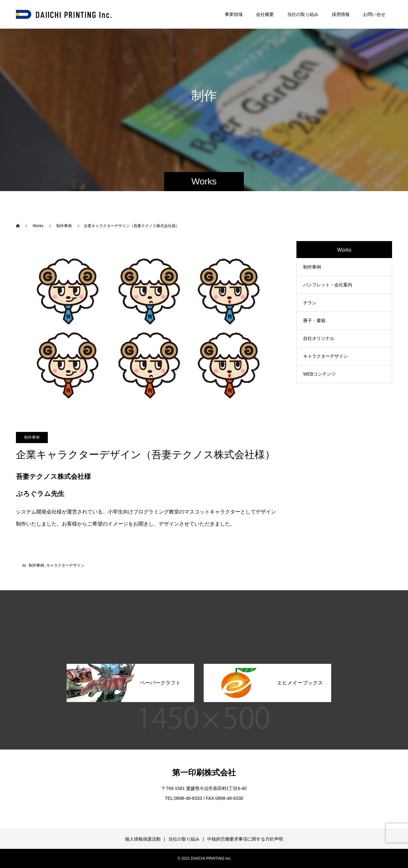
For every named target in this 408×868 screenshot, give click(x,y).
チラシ (310, 303)
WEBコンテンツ (319, 374)
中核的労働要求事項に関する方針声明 (245, 839)
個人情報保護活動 (143, 839)
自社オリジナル (319, 338)
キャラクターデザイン (65, 565)
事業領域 (234, 14)
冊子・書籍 (314, 320)
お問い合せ (374, 14)
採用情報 (341, 14)
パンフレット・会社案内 (328, 285)
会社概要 (265, 14)
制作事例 (32, 437)
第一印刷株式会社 (204, 772)
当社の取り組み (303, 14)
